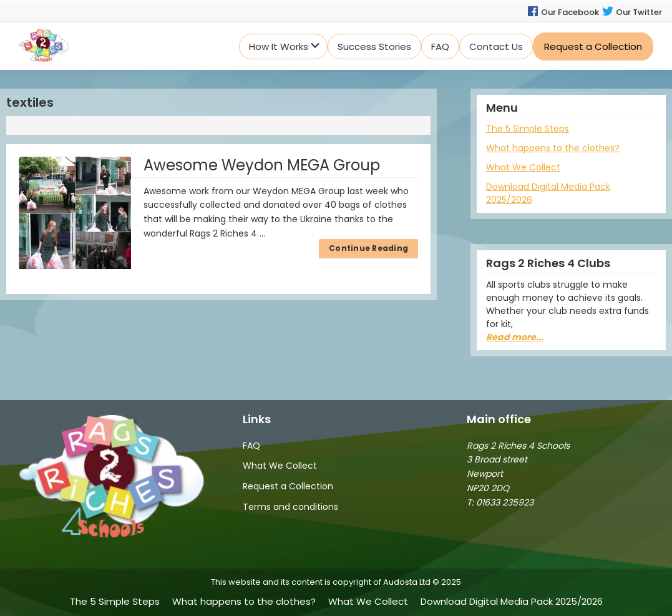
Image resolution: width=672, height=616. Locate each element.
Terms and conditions (290, 507)
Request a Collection (288, 486)
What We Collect (523, 167)
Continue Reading (368, 248)
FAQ (251, 446)
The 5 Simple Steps (528, 129)
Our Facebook (563, 12)
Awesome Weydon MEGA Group (262, 165)
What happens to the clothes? (553, 148)
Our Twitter (632, 12)
